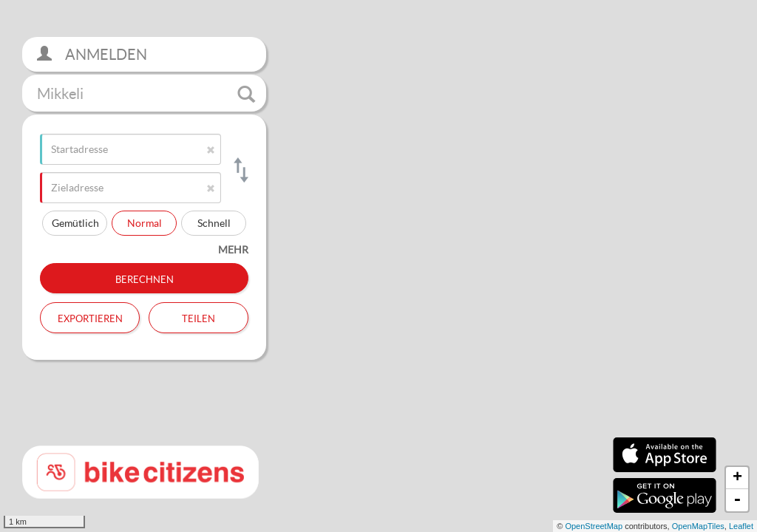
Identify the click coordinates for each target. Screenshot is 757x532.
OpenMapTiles (698, 526)
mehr (233, 249)
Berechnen (145, 278)
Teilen (198, 317)
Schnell (214, 223)
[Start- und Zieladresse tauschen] (240, 170)
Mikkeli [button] (146, 94)
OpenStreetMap (594, 526)
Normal (145, 223)
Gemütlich (75, 223)
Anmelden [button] (92, 54)
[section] (378, 266)
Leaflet (741, 526)
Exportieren (90, 317)
